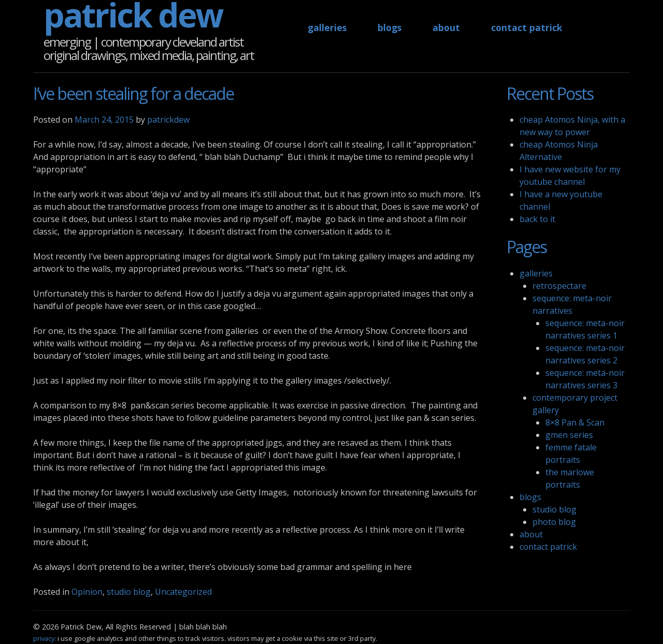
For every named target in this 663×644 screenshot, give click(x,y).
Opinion (87, 592)
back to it (537, 219)
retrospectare (559, 286)
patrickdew (168, 120)
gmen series (569, 435)
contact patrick (527, 27)
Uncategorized (183, 592)
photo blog (554, 522)
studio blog (129, 592)
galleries (327, 27)
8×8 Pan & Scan (575, 422)
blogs (390, 27)
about (446, 27)
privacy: (45, 638)
